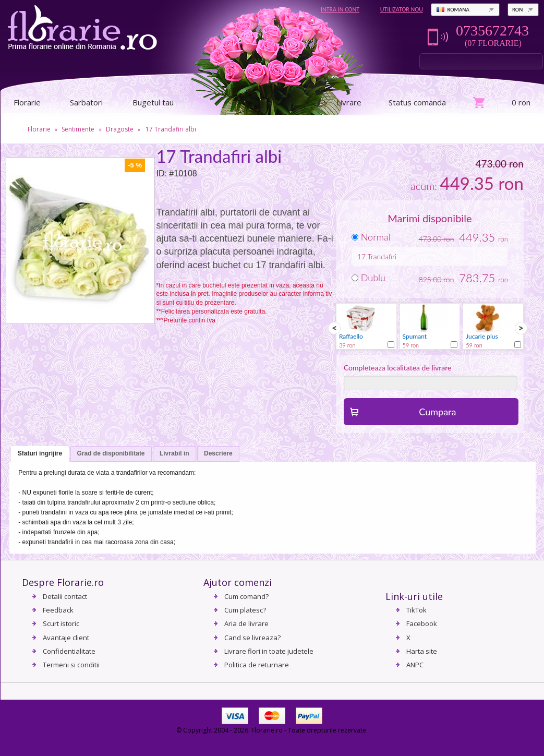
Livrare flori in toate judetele (269, 651)
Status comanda (417, 102)
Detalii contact (65, 596)
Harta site (422, 651)
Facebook (422, 623)
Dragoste (120, 129)
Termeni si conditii (71, 665)
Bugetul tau (153, 102)
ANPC (415, 665)
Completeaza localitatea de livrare (398, 368)
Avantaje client (66, 638)
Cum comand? (246, 596)
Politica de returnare (257, 665)
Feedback (58, 610)
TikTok (416, 610)
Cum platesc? (245, 610)
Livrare (349, 102)
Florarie (39, 129)
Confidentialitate (69, 651)
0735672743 (492, 31)
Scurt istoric (61, 623)
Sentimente (78, 129)
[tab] (40, 454)
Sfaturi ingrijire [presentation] (40, 453)
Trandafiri (382, 256)
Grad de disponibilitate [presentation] (111, 453)
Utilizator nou (402, 9)
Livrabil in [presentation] (174, 453)
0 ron (521, 102)
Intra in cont (340, 9)
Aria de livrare (246, 623)
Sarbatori (86, 102)
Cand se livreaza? (252, 638)
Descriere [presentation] (218, 453)
